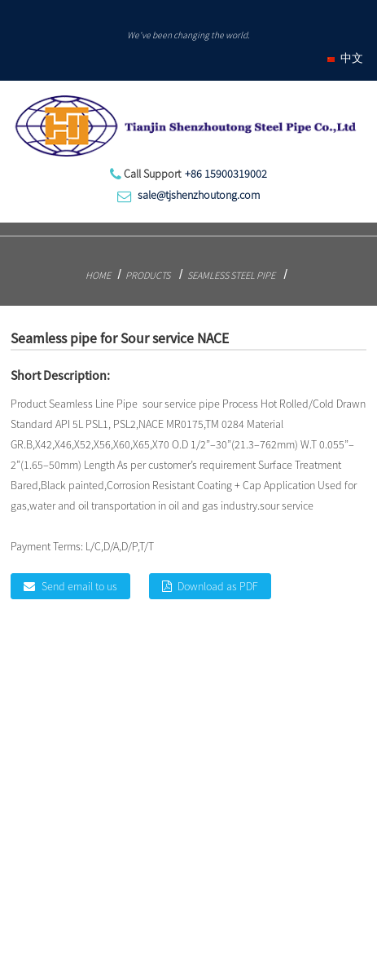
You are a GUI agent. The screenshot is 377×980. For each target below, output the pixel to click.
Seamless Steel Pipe (231, 275)
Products (148, 275)
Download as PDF (218, 586)
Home (98, 275)
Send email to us (79, 586)
